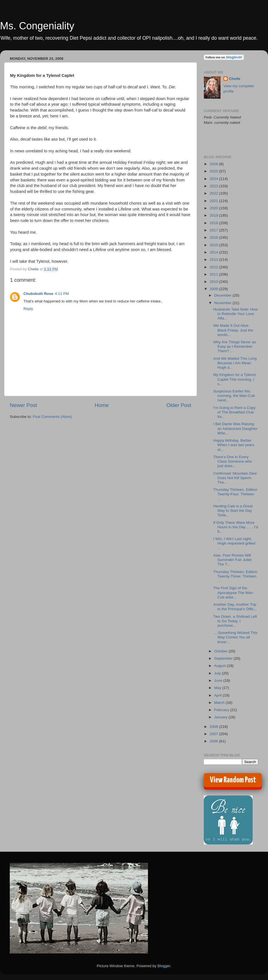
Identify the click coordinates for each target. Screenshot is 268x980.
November (223, 303)
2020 (214, 208)
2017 (214, 230)
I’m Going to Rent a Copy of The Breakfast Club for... (234, 412)
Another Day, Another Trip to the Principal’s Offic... (235, 607)
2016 (214, 237)
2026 (214, 164)
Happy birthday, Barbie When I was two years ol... (234, 445)
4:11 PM (62, 294)
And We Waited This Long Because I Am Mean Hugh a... (235, 363)
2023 (214, 186)
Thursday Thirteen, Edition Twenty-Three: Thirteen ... (235, 576)
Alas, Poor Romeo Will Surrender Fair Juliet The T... (232, 560)
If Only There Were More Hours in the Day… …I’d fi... (236, 527)
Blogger (164, 966)
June (219, 680)
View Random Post (233, 780)
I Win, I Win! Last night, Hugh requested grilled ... (234, 543)
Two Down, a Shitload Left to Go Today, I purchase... (235, 621)
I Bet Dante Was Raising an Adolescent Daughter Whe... (235, 428)
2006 (214, 741)
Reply (28, 309)
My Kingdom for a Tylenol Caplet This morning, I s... (234, 379)
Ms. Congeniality (37, 26)
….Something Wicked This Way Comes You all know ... (235, 637)
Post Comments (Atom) (52, 417)
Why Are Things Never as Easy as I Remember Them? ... (235, 346)
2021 (214, 201)
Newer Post (23, 405)
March (220, 703)
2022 (214, 193)
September (224, 658)
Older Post (179, 405)
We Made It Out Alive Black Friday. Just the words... (233, 330)
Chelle (235, 79)
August (221, 666)
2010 (214, 282)
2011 (214, 274)
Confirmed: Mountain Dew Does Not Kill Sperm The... (235, 478)
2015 (214, 245)
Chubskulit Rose (38, 294)
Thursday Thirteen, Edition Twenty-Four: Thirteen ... (235, 494)
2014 (214, 252)
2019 (214, 215)
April (218, 695)
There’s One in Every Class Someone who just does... (233, 461)
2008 (214, 727)
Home (102, 405)
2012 (214, 267)
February (222, 710)
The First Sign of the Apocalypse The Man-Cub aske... (234, 592)
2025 (214, 171)
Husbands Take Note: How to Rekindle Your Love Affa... (236, 314)
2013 (214, 260)
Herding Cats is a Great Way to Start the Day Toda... (233, 511)
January (221, 717)
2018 (214, 223)
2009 (214, 289)
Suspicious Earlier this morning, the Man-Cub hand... (234, 396)
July (218, 673)
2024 (214, 179)
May (218, 688)
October (221, 651)
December (223, 295)
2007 (214, 734)
